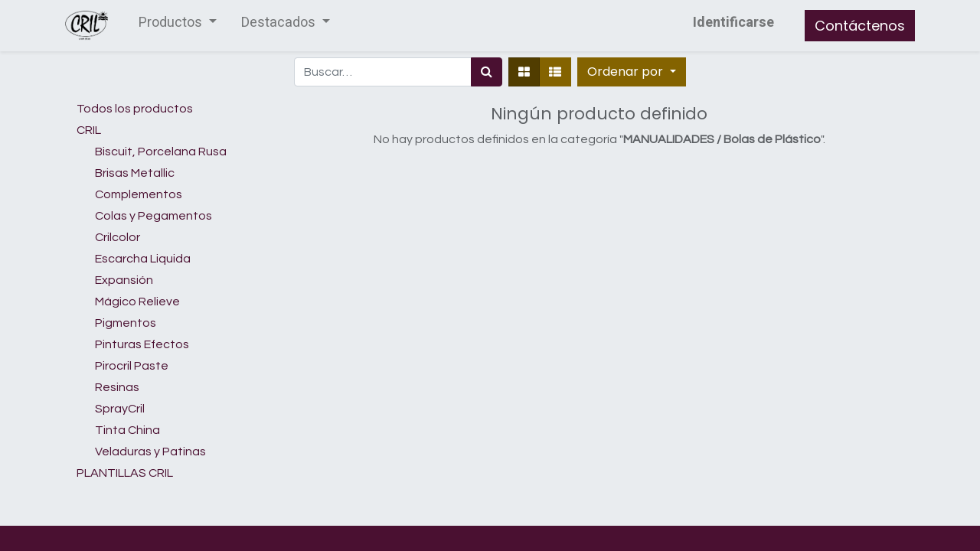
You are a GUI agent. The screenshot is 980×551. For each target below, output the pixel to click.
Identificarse (733, 23)
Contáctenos (860, 26)
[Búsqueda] (487, 72)
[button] (631, 72)
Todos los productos (135, 109)
